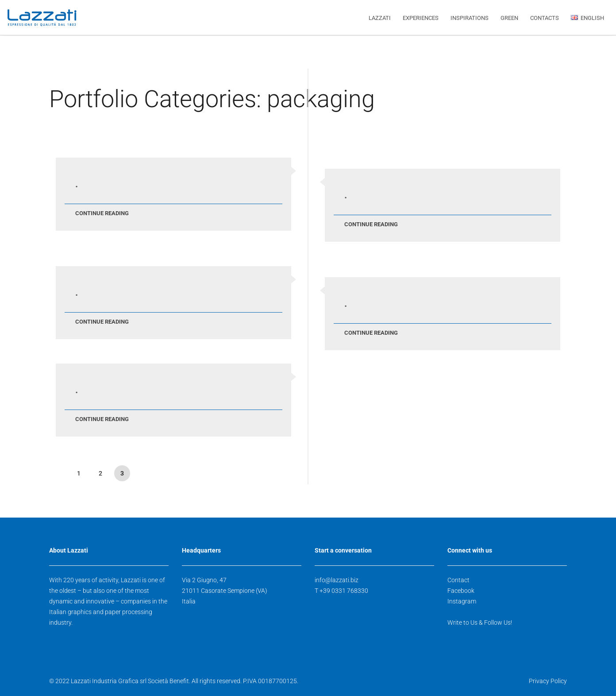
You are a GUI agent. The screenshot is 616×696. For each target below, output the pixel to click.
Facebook (461, 591)
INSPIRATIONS (470, 18)
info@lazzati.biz (337, 580)
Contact (458, 580)
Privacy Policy (548, 681)
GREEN (509, 18)
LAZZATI (380, 18)
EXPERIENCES (421, 18)
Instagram (462, 601)
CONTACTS (545, 18)
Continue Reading (102, 213)
